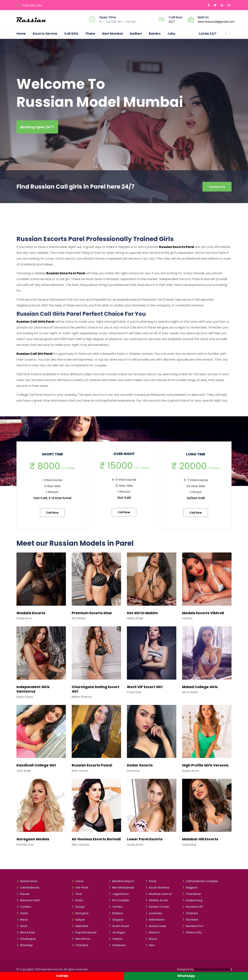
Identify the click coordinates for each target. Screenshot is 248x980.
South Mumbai (157, 889)
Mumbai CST (193, 908)
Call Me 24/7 (208, 34)
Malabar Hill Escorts (200, 841)
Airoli (22, 928)
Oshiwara (117, 947)
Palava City (192, 934)
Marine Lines (156, 928)
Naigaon (190, 889)
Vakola (115, 941)
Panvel (23, 896)
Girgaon (116, 921)
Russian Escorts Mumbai (212, 971)
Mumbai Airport (121, 883)
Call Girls (71, 34)
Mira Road (25, 934)
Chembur (80, 947)
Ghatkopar (26, 941)
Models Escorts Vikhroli (203, 614)
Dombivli (190, 921)
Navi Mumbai (112, 34)
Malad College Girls (200, 688)
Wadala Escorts (31, 614)
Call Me (62, 976)
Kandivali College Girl (36, 767)
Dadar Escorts (140, 767)
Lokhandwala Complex (200, 883)
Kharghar (80, 915)
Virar (77, 896)
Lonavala (154, 915)
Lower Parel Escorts (145, 841)
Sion (150, 947)
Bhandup (25, 947)
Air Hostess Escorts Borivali (96, 841)
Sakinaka (80, 928)
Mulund (152, 934)
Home (21, 34)
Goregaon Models (33, 841)
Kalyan (78, 921)
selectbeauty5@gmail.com (216, 22)
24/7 (172, 22)
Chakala (190, 915)
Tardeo (116, 908)
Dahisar (116, 915)
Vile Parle (80, 889)
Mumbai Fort (193, 928)
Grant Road (119, 928)
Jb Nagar (117, 934)
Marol (151, 941)
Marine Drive (27, 883)
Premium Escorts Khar (92, 614)
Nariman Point (28, 902)
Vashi (22, 915)
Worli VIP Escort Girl (145, 688)
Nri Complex (119, 902)
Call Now (52, 514)
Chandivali (191, 896)
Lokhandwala (28, 889)
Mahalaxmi (155, 921)
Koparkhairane (84, 934)
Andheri (136, 34)
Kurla (77, 902)
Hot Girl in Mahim (142, 614)
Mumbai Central (158, 896)
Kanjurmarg (192, 902)
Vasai (77, 883)
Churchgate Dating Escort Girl (96, 691)
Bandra (155, 34)
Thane (90, 34)
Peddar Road (156, 902)
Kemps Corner (157, 908)
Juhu (171, 34)
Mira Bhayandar (122, 889)
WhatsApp (186, 976)
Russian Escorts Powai (92, 767)
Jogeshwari (119, 896)
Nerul (22, 921)
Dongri (78, 908)
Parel (151, 883)
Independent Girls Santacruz (33, 691)
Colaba (24, 908)
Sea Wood (81, 941)
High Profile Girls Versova (205, 767)
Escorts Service (45, 34)
